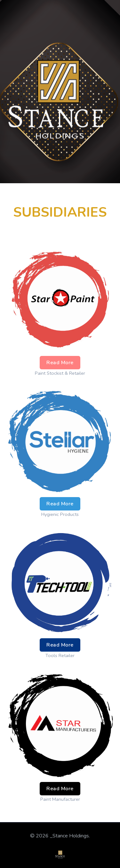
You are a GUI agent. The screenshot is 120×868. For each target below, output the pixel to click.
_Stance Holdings (69, 836)
